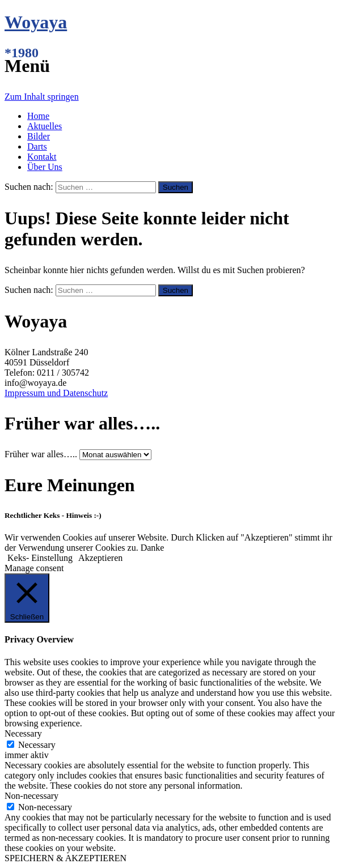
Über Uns (45, 167)
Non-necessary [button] (31, 796)
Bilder (39, 136)
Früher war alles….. (41, 454)
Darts (37, 146)
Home (38, 116)
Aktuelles (45, 126)
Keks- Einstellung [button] (40, 558)
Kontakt (42, 157)
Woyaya (36, 22)
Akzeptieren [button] (100, 558)
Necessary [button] (23, 733)
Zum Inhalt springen (42, 97)
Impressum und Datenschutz (56, 393)
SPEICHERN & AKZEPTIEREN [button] (66, 858)
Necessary (37, 745)
